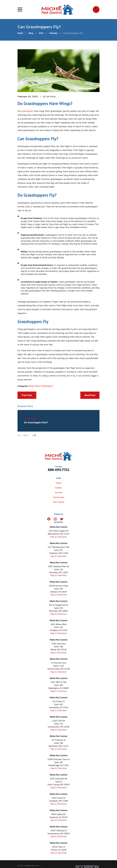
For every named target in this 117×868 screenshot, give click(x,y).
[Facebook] (49, 519)
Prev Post (27, 395)
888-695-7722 (59, 470)
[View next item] (34, 435)
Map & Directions (59, 537)
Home (59, 483)
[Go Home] (20, 33)
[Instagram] (55, 519)
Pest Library (59, 502)
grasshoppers (28, 111)
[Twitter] (62, 519)
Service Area (59, 497)
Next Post (90, 395)
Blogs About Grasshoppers (41, 386)
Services (59, 492)
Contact (59, 488)
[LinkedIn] (68, 519)
